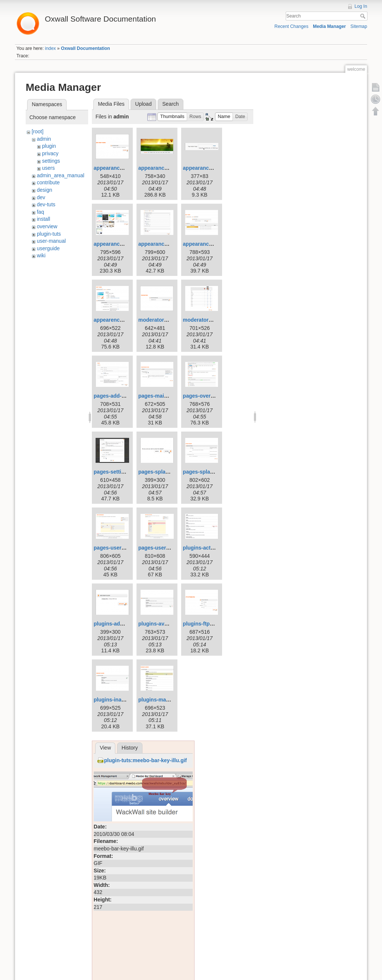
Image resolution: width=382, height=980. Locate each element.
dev (41, 197)
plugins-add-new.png (120, 624)
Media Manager (329, 26)
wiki (41, 255)
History (130, 748)
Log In (361, 6)
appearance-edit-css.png (169, 244)
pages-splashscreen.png (214, 472)
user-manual (51, 241)
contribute (48, 182)
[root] (38, 131)
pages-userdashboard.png (126, 548)
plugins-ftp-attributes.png (215, 624)
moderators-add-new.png (170, 320)
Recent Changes (291, 26)
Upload (143, 104)
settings (51, 161)
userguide (48, 248)
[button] (172, 117)
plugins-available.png (165, 624)
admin (44, 139)
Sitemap (359, 26)
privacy (50, 153)
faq (40, 212)
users (48, 168)
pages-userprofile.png (166, 548)
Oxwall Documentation (86, 48)
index (50, 48)
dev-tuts (46, 204)
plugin (49, 146)
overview (47, 226)
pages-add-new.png (118, 396)
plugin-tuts (49, 234)
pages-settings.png (118, 472)
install (44, 219)
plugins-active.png (206, 548)
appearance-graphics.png (215, 244)
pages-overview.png (208, 396)
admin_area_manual (61, 175)
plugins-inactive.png (119, 700)
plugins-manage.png (164, 700)
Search (364, 16)
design (44, 190)
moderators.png (203, 320)
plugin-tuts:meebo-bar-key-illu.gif (145, 760)
